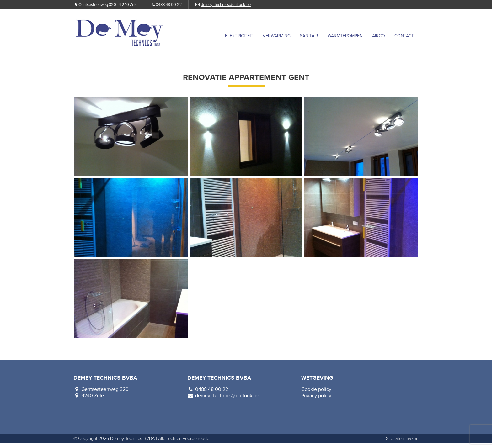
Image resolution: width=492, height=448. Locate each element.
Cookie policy (316, 389)
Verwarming (277, 36)
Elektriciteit (239, 36)
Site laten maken (402, 438)
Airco (379, 36)
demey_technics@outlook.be (226, 5)
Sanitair (309, 36)
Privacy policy (316, 396)
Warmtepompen (345, 36)
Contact (404, 36)
